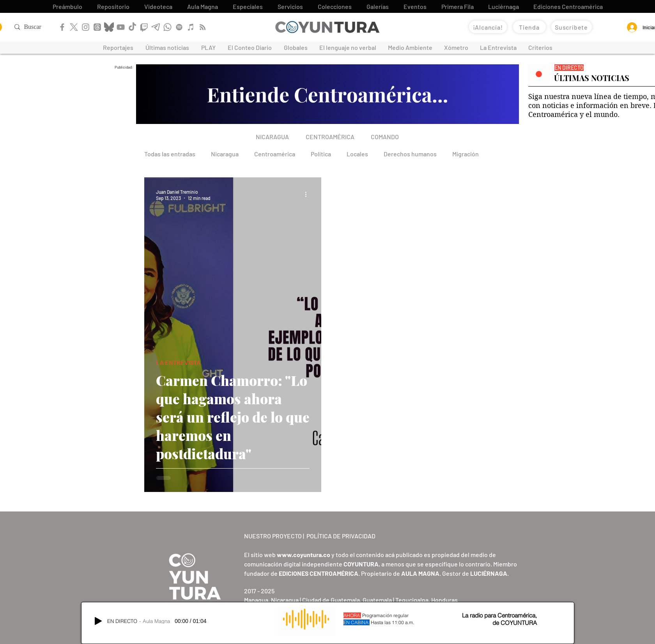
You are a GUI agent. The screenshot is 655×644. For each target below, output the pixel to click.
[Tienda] (529, 27)
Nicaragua (225, 154)
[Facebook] (62, 27)
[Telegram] (156, 27)
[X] (74, 27)
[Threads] (97, 27)
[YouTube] (121, 27)
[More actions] (308, 195)
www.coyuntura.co (304, 555)
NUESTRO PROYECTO (273, 536)
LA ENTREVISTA (178, 362)
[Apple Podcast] (191, 27)
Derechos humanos (410, 154)
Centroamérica (275, 154)
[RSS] (203, 27)
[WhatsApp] (167, 27)
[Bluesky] (109, 27)
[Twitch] (144, 27)
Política (321, 154)
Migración (466, 154)
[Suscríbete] (572, 27)
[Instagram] (86, 27)
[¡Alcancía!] (488, 27)
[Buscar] (39, 27)
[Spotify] (179, 27)
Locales (357, 154)
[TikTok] (132, 27)
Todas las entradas (170, 154)
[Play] (98, 621)
